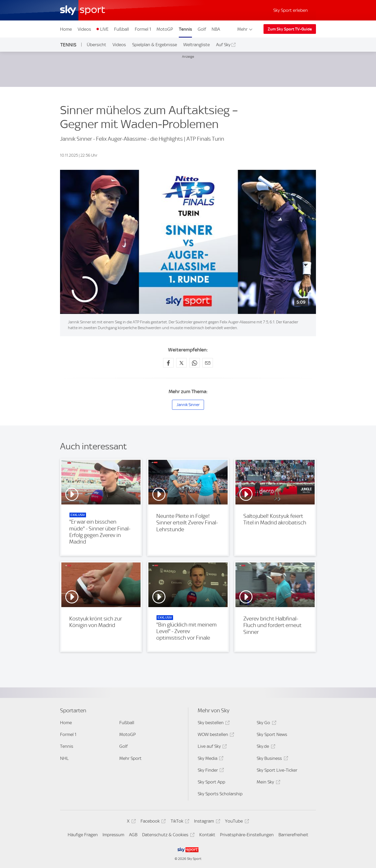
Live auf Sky (211, 747)
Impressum (113, 835)
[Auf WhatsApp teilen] (195, 363)
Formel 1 (143, 29)
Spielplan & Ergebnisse (155, 45)
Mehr (245, 29)
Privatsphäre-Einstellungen (247, 835)
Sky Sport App (211, 782)
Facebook (152, 822)
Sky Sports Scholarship (220, 794)
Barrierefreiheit (293, 835)
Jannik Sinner (188, 405)
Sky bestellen (213, 724)
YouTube (236, 822)
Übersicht (96, 45)
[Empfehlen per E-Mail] (208, 363)
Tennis (185, 29)
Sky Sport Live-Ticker (277, 770)
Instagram (206, 822)
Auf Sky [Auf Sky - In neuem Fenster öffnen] (223, 45)
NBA (216, 29)
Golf (202, 29)
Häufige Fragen (83, 835)
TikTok (179, 822)
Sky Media (210, 759)
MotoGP (165, 29)
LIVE (104, 29)
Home (66, 29)
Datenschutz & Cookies (167, 836)
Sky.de (265, 747)
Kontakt (207, 835)
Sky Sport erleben (291, 10)
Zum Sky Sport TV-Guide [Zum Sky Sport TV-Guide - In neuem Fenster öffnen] (290, 29)
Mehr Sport (130, 758)
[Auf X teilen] (181, 363)
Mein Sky (268, 783)
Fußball (122, 29)
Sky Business (272, 759)
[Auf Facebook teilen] (168, 363)
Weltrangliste (197, 45)
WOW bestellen (215, 735)
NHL (64, 758)
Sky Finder (210, 771)
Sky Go (266, 724)
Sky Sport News (272, 734)
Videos (84, 29)
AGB (133, 835)
